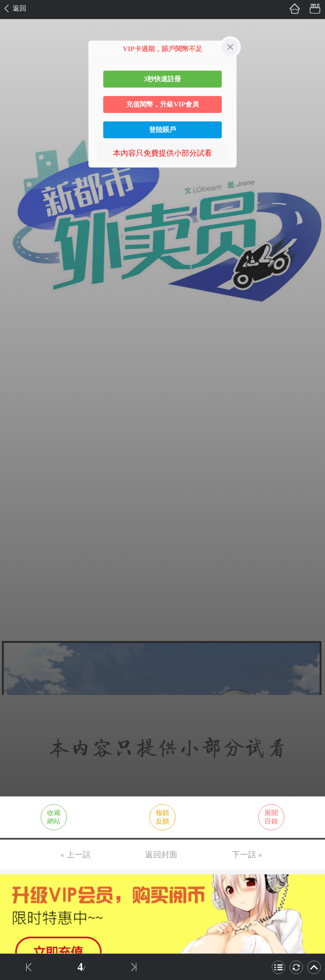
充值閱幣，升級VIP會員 (162, 104)
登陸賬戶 (162, 130)
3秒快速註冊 (162, 79)
